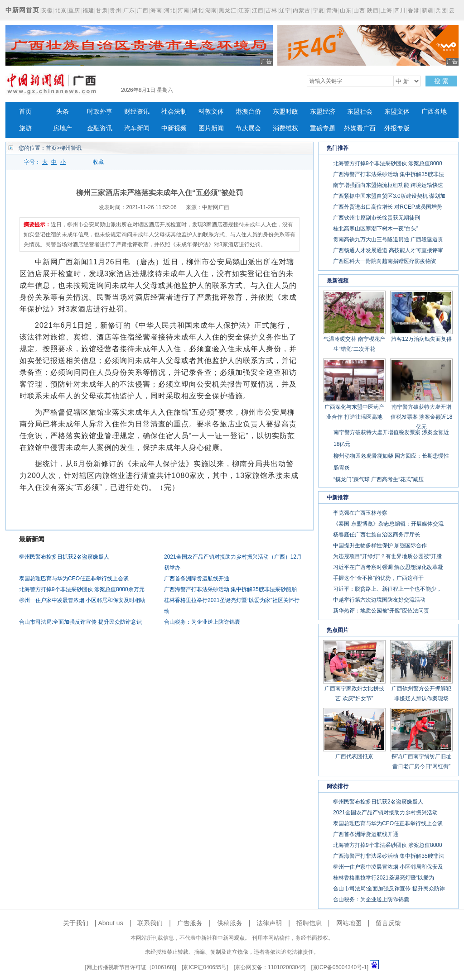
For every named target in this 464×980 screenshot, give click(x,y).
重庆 (74, 10)
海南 (156, 10)
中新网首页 (22, 10)
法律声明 (269, 923)
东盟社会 (360, 112)
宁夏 (319, 10)
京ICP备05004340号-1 (340, 967)
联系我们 (150, 923)
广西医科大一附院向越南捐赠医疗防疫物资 (385, 261)
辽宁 (285, 10)
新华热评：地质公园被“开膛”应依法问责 (381, 611)
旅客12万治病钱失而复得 (421, 339)
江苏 (244, 10)
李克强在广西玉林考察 (360, 513)
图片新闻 (211, 128)
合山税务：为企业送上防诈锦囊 (202, 622)
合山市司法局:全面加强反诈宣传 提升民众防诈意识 (80, 622)
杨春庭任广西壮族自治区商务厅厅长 (377, 535)
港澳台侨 (248, 112)
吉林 (271, 10)
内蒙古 (302, 10)
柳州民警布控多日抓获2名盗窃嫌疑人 (64, 557)
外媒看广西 (360, 128)
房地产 (63, 128)
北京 (61, 10)
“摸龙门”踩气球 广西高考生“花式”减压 (379, 479)
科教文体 (211, 112)
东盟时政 (285, 112)
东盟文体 (397, 112)
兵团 (441, 10)
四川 (400, 10)
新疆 (428, 10)
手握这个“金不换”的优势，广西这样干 (378, 578)
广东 (129, 10)
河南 (184, 10)
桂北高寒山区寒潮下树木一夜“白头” (376, 229)
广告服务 (190, 923)
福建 (88, 10)
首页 (25, 112)
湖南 (211, 10)
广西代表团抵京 (354, 756)
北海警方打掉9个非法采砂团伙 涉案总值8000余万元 (82, 589)
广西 (143, 10)
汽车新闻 (137, 128)
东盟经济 (323, 112)
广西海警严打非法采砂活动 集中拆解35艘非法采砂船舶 (230, 589)
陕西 (373, 10)
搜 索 (441, 81)
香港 (414, 10)
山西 (359, 10)
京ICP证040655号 (205, 967)
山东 (346, 10)
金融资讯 (100, 128)
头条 (63, 112)
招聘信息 (309, 923)
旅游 (25, 128)
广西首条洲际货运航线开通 (197, 578)
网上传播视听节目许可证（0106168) (131, 967)
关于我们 (76, 923)
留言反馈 (388, 923)
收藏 (98, 162)
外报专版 (397, 128)
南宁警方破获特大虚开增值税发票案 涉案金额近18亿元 (422, 417)
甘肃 (102, 10)
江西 (258, 10)
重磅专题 (323, 128)
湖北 (198, 10)
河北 (170, 10)
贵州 (116, 10)
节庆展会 (248, 128)
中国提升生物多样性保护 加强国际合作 (380, 545)
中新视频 (174, 128)
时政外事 (100, 112)
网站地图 (349, 923)
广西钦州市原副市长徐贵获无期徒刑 (377, 218)
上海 (387, 10)
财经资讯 (137, 112)
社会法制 (174, 112)
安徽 (47, 10)
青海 (332, 10)
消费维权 (285, 128)
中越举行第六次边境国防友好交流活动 (379, 600)
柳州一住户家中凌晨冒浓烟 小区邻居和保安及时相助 (82, 600)
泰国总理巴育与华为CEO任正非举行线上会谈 (74, 578)
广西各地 (434, 112)
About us (110, 923)
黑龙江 (228, 10)
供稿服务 (230, 923)
